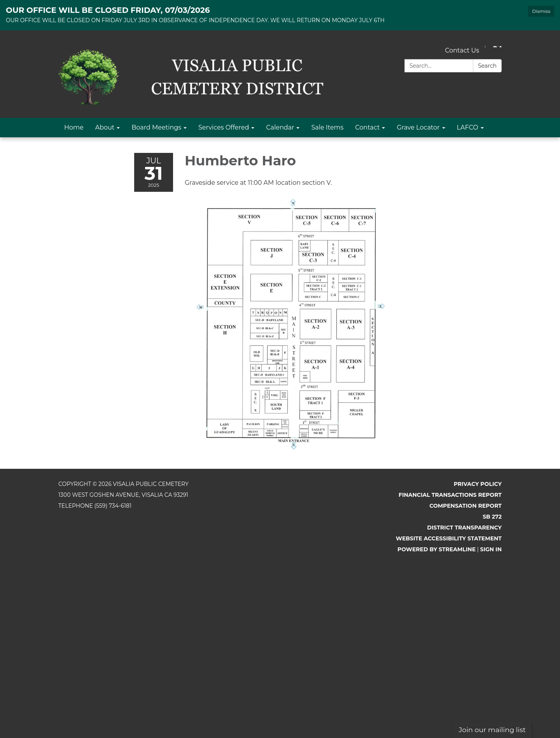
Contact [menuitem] (367, 127)
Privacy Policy (478, 484)
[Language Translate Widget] (497, 47)
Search (487, 66)
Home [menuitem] (74, 127)
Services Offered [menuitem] (224, 127)
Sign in (491, 549)
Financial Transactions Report (450, 495)
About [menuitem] (105, 127)
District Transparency (464, 528)
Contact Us (462, 50)
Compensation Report (465, 506)
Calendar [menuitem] (280, 127)
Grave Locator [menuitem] (418, 127)
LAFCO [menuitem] (468, 127)
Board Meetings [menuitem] (156, 127)
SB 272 (492, 517)
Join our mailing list (492, 730)
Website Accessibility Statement (449, 538)
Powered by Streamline (437, 549)
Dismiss (541, 11)
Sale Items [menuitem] (327, 127)
